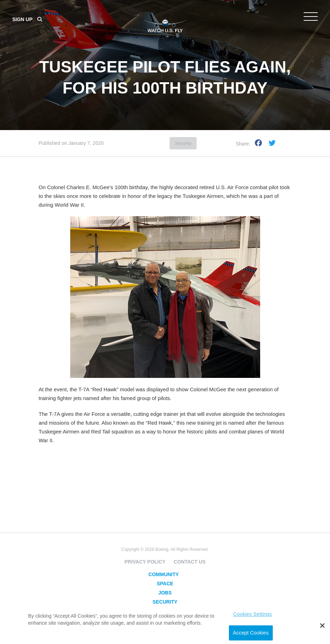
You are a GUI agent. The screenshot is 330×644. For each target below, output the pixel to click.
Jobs (165, 593)
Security (183, 143)
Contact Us (190, 562)
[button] (322, 626)
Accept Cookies (251, 633)
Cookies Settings (252, 614)
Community (164, 574)
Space (165, 584)
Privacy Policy (145, 562)
